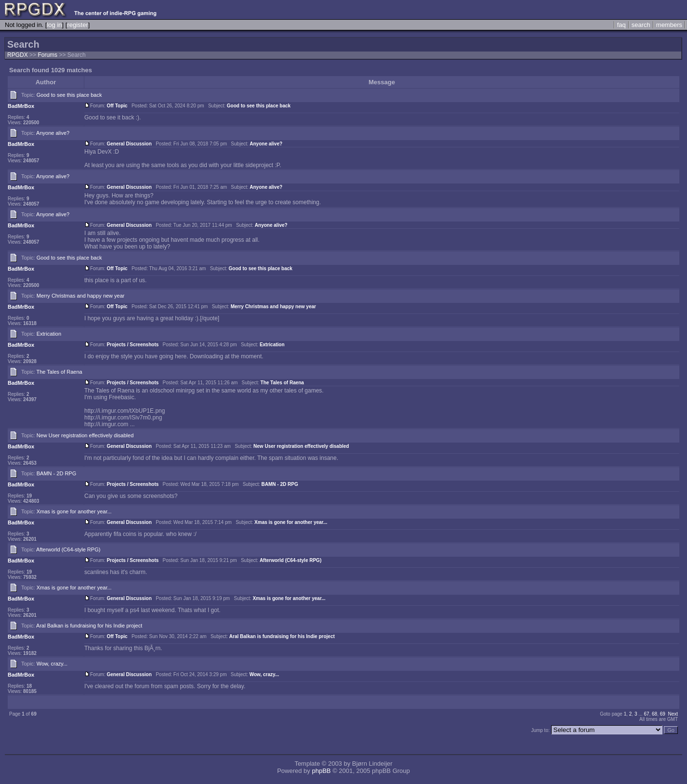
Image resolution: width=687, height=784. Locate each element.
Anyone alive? (53, 133)
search (641, 25)
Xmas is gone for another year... (74, 511)
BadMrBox (21, 106)
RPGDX (18, 55)
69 (663, 714)
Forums (47, 55)
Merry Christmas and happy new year (81, 296)
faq (621, 25)
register (77, 25)
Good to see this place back (69, 95)
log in (54, 25)
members (669, 25)
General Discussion (129, 144)
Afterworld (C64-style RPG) (68, 549)
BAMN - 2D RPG (57, 473)
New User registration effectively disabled (85, 435)
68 (654, 714)
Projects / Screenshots (132, 345)
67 (646, 714)
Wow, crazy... (52, 664)
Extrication (49, 334)
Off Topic (117, 106)
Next (673, 714)
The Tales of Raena (59, 372)
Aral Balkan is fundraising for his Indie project (89, 626)
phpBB (321, 771)
